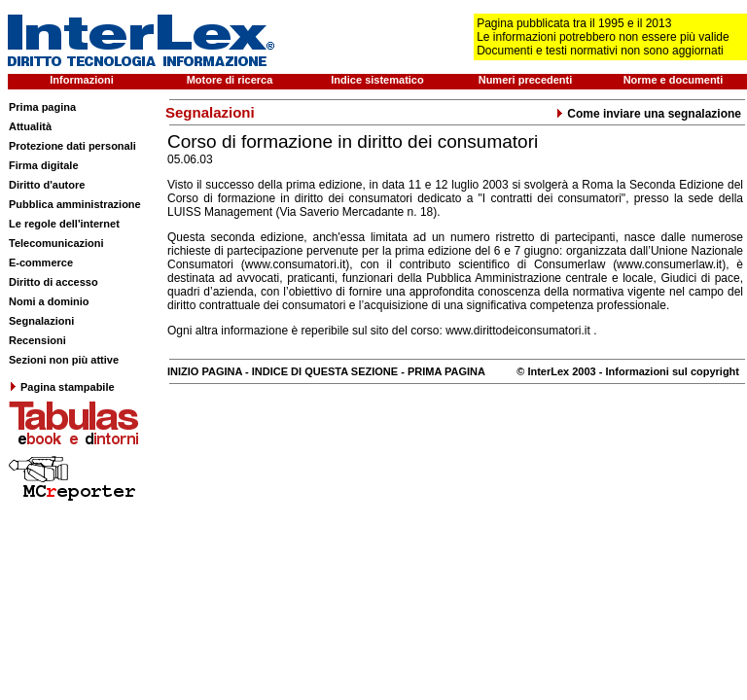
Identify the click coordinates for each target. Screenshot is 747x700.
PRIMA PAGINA (446, 371)
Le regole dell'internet (64, 224)
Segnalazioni (41, 321)
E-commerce (41, 262)
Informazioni (81, 80)
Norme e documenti (674, 80)
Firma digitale (44, 165)
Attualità (30, 126)
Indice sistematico (377, 80)
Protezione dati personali (72, 146)
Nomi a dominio (49, 301)
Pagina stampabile (62, 387)
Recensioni (37, 340)
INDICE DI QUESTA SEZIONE (325, 371)
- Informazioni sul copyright (668, 371)
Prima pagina (42, 107)
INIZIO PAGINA (205, 371)
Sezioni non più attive (64, 360)
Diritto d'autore (47, 185)
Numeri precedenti (526, 80)
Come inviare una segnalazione (648, 114)
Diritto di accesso (53, 282)
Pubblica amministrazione (75, 204)
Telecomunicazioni (56, 243)
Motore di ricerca (230, 80)
